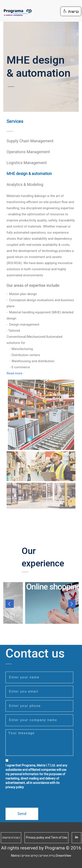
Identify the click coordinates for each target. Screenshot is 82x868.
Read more (14, 373)
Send (22, 814)
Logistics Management (27, 163)
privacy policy (15, 787)
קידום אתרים (30, 856)
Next (72, 604)
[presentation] (39, 799)
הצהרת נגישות (11, 838)
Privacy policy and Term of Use (46, 838)
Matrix (15, 856)
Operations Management (28, 152)
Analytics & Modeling (25, 185)
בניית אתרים (47, 856)
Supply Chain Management (30, 141)
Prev (10, 604)
